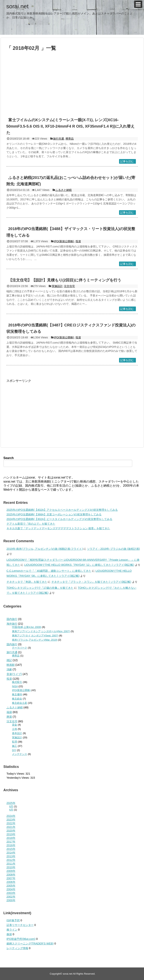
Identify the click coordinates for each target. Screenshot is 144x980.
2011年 (11, 864)
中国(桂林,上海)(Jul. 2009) (27, 627)
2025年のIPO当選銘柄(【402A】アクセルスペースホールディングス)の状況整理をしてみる (62, 510)
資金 (14, 725)
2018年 (11, 838)
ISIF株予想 (13, 920)
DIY (14, 750)
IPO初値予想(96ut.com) (21, 939)
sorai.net (17, 6)
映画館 (11, 665)
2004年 (11, 889)
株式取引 (17, 682)
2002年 (11, 897)
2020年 (11, 831)
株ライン (12, 930)
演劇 (9, 669)
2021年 (11, 827)
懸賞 (9, 717)
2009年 (11, 871)
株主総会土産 (20, 703)
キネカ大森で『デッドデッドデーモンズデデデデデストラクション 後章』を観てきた (58, 528)
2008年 (11, 875)
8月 (11, 806)
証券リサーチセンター (20, 925)
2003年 (11, 893)
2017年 (11, 842)
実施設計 (57, 286)
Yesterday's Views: (19, 778)
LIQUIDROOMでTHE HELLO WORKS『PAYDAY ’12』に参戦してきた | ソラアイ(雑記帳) (79, 565)
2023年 (11, 820)
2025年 (11, 803)
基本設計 (17, 733)
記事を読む (127, 161)
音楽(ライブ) (14, 674)
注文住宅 (69, 286)
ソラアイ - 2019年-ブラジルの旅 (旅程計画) (113, 549)
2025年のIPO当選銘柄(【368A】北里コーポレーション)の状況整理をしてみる (54, 514)
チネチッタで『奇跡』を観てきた (27, 582)
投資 (78, 241)
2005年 (11, 886)
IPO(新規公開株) (64, 241)
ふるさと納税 (64, 190)
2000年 (11, 900)
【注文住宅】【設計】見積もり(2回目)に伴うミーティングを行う (65, 280)
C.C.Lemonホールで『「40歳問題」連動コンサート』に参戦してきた (49, 571)
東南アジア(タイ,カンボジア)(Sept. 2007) (35, 636)
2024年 (11, 816)
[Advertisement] (54, 86)
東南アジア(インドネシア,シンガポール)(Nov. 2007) (41, 631)
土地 (14, 729)
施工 (14, 746)
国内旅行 (12, 619)
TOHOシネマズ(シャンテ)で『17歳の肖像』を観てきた (40, 588)
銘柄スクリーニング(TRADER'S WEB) (30, 944)
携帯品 (70, 139)
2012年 (11, 860)
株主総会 (17, 699)
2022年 (11, 823)
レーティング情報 (17, 948)
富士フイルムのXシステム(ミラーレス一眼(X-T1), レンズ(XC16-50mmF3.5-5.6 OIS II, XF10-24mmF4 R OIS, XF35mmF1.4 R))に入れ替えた (71, 126)
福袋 (9, 712)
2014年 (11, 853)
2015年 (11, 849)
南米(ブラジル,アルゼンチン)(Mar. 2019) (35, 640)
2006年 (11, 882)
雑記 (9, 660)
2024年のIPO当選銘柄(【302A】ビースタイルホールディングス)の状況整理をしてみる (60, 519)
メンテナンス (20, 754)
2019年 (11, 834)
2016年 (11, 845)
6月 (11, 810)
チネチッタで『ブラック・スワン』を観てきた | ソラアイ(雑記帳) (91, 582)
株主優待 (17, 694)
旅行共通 (59, 139)
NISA (15, 686)
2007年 (11, 878)
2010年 (11, 867)
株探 (9, 934)
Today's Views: (16, 774)
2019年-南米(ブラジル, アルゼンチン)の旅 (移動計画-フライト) (45, 549)
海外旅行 (12, 624)
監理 (14, 742)
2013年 (11, 856)
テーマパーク (20, 648)
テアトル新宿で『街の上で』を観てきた (31, 524)
